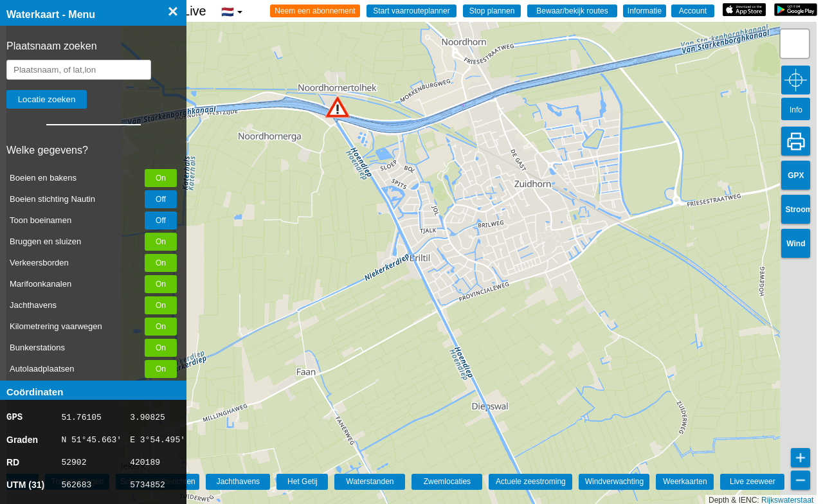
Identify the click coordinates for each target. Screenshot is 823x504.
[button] (338, 107)
